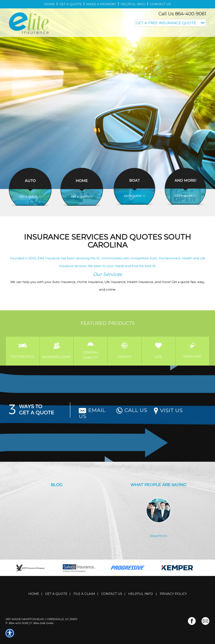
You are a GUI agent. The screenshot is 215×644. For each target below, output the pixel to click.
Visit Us (168, 410)
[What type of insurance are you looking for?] (170, 23)
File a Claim (84, 594)
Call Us (132, 410)
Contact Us (112, 594)
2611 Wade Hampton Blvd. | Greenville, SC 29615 (41, 619)
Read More (159, 536)
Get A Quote (56, 594)
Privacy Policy (173, 594)
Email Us (92, 413)
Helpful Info (141, 594)
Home (34, 594)
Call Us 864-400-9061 (182, 14)
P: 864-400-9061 (17, 623)
